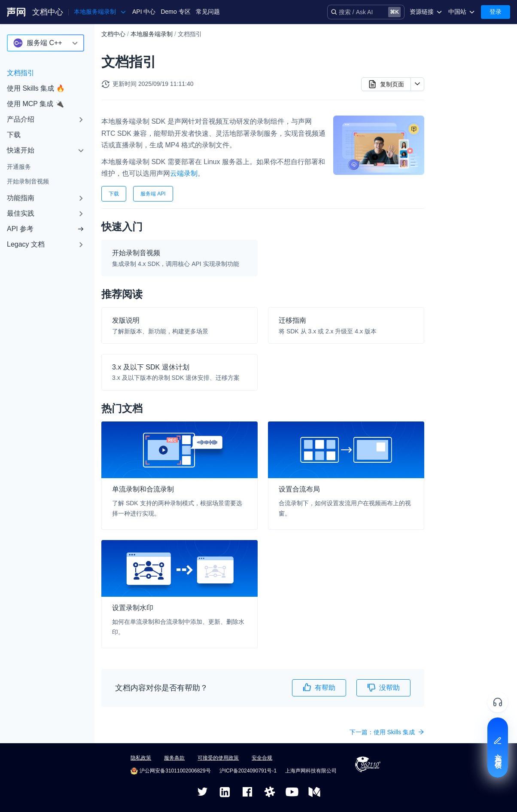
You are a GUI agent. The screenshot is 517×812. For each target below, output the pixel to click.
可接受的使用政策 (218, 758)
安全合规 (262, 758)
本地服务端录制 (152, 34)
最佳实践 (21, 213)
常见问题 (208, 12)
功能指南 (21, 198)
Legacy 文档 (26, 244)
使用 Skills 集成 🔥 (36, 88)
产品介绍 (21, 119)
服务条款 (174, 758)
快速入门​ (450, 53)
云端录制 (184, 173)
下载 (14, 135)
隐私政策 (141, 758)
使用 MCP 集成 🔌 (35, 104)
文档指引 (21, 73)
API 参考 (46, 229)
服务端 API (153, 194)
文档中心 (48, 12)
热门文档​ (450, 80)
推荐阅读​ (450, 67)
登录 (496, 12)
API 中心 (144, 12)
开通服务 (19, 167)
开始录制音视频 (28, 181)
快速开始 (21, 150)
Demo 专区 (175, 12)
